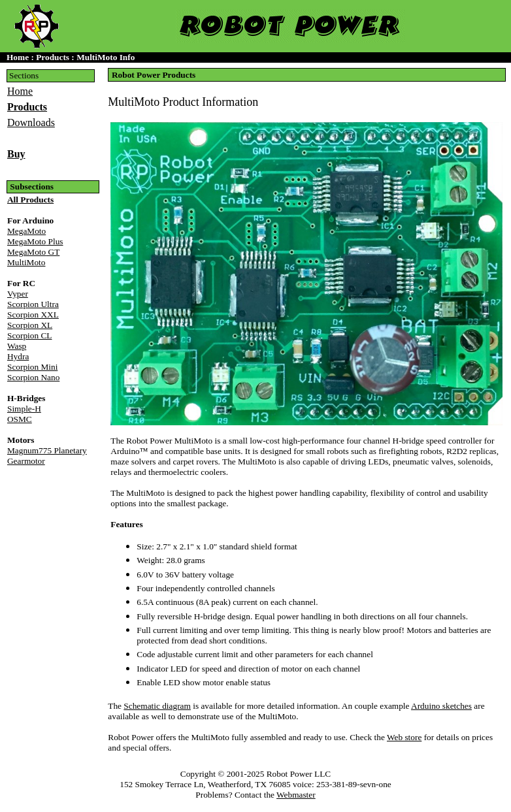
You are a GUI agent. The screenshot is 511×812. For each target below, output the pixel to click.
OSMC (20, 419)
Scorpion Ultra (33, 304)
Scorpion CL (30, 335)
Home (20, 91)
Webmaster (296, 795)
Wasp (17, 346)
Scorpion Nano (33, 377)
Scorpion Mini (32, 367)
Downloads (31, 122)
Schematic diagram (157, 706)
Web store (404, 737)
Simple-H (24, 409)
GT (33, 252)
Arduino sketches (441, 706)
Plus (35, 241)
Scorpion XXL (33, 315)
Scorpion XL (30, 325)
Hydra (18, 356)
